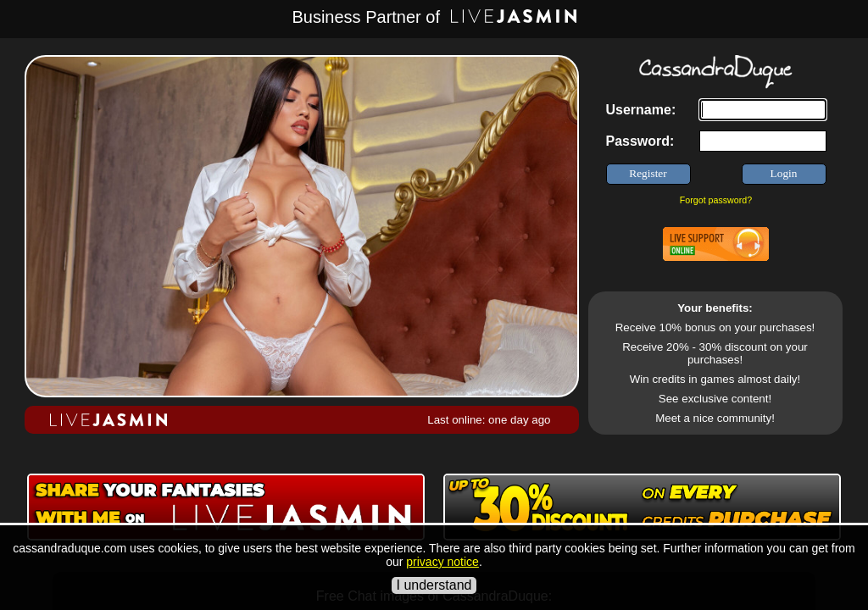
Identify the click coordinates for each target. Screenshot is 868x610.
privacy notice (442, 562)
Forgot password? (716, 200)
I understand (434, 585)
